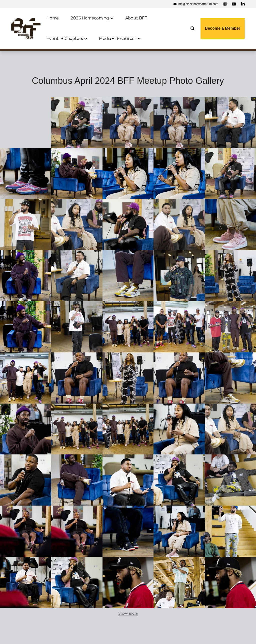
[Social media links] (225, 4)
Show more (128, 613)
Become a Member (223, 28)
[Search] (192, 29)
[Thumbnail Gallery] (77, 123)
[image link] (26, 28)
